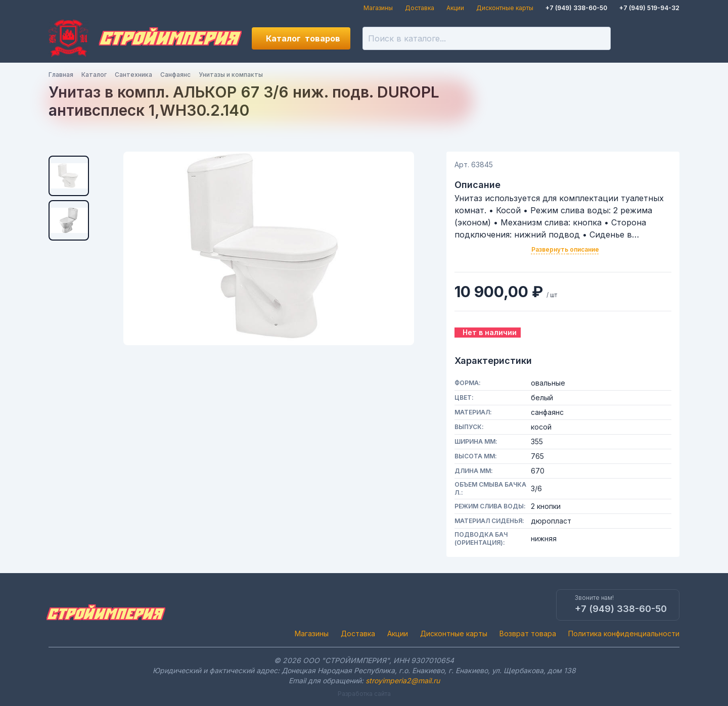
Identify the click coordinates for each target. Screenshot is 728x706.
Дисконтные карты (505, 8)
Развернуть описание (565, 249)
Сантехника (133, 75)
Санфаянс (175, 75)
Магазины (378, 8)
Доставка (420, 8)
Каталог (303, 38)
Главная (61, 75)
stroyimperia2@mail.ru (403, 680)
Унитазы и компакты (231, 75)
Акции (455, 8)
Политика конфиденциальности (624, 633)
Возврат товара (528, 633)
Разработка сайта (364, 694)
